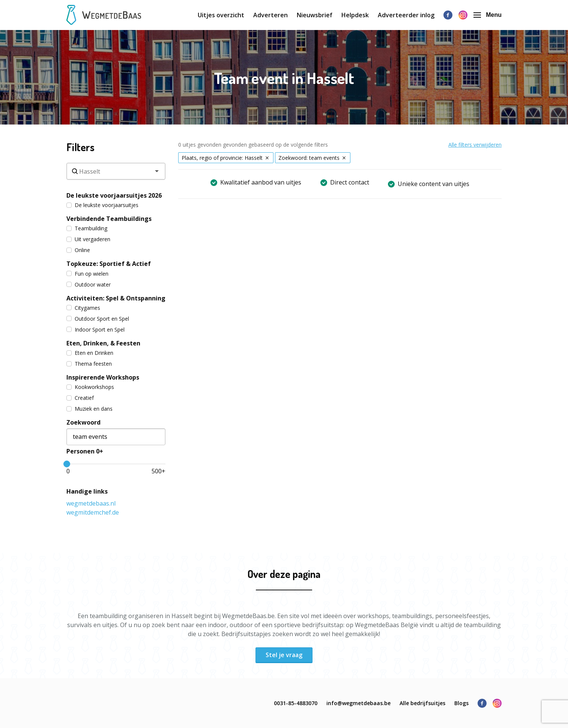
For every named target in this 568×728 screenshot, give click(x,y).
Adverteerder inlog (406, 15)
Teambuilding (87, 228)
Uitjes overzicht (221, 15)
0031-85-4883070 (296, 703)
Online (78, 250)
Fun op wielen (87, 274)
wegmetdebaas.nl (91, 503)
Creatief (80, 398)
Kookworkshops (90, 387)
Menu (488, 15)
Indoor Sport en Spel (95, 329)
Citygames (83, 308)
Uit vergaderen (88, 239)
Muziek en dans (89, 409)
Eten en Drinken (90, 353)
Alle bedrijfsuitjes (422, 703)
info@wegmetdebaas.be (358, 703)
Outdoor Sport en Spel (98, 319)
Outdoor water (89, 284)
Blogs (461, 703)
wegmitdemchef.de (93, 512)
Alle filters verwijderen (475, 145)
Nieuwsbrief (315, 15)
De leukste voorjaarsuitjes (102, 205)
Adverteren (270, 15)
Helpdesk (355, 15)
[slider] (67, 464)
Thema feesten (89, 364)
